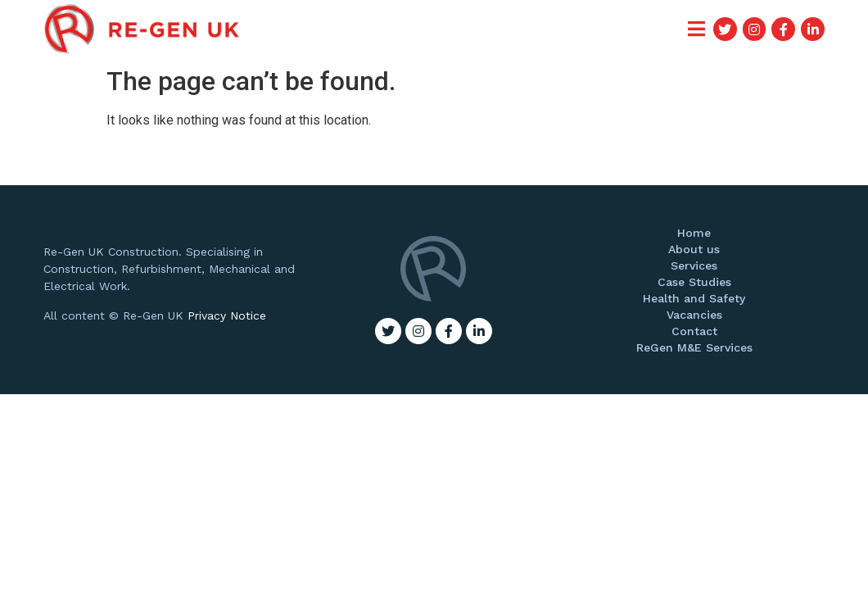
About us (694, 249)
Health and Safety (694, 298)
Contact (694, 331)
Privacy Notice (227, 315)
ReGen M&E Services (694, 347)
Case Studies (694, 282)
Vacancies (694, 315)
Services (694, 265)
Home (694, 233)
